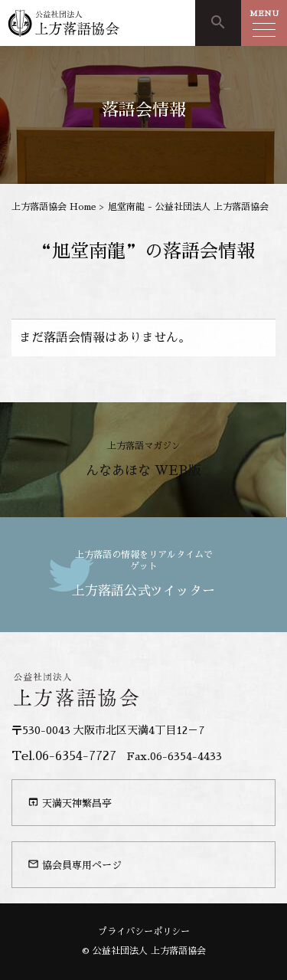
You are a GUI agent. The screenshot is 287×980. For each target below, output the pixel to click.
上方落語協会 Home (54, 207)
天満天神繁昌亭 (70, 802)
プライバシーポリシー (144, 932)
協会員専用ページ (75, 864)
